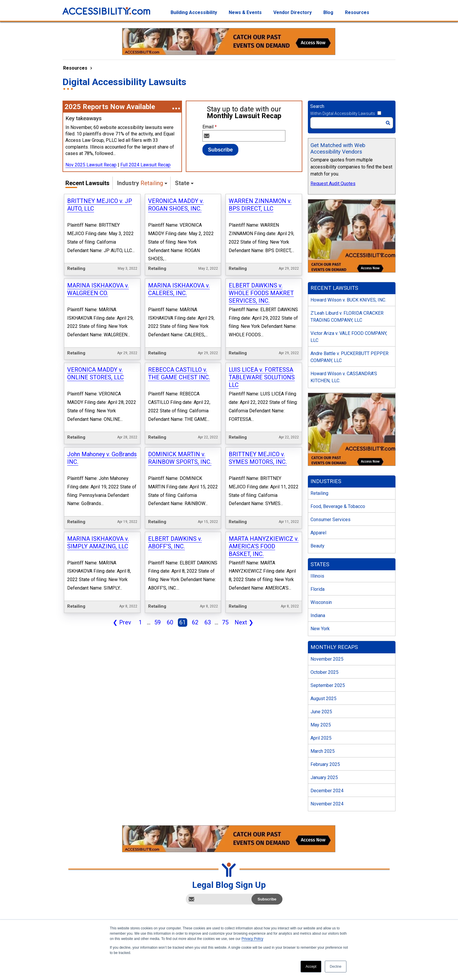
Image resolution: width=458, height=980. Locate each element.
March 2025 (323, 751)
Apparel (318, 533)
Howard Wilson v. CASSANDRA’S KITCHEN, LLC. (344, 377)
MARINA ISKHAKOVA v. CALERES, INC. (179, 289)
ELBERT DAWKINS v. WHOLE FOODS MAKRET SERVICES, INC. (261, 293)
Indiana (318, 615)
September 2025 (328, 685)
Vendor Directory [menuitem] (293, 12)
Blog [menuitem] (328, 12)
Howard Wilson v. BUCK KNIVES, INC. (348, 300)
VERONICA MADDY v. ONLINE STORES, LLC (96, 373)
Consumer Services (331, 520)
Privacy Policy (253, 939)
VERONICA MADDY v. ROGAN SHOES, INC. (176, 205)
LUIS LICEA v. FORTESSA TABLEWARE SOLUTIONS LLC (262, 377)
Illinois (317, 576)
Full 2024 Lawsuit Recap (145, 165)
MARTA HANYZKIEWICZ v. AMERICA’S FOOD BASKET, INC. (264, 546)
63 (207, 623)
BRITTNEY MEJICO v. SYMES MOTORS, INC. (258, 458)
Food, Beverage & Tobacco (338, 506)
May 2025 (321, 725)
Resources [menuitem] (357, 12)
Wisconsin (321, 602)
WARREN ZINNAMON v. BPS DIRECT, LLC (260, 205)
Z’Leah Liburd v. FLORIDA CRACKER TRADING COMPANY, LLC (347, 317)
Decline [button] (336, 967)
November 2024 (327, 804)
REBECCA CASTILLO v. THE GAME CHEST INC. (179, 373)
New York (320, 629)
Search (317, 106)
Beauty (318, 546)
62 (194, 623)
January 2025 (324, 777)
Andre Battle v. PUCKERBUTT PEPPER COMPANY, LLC (349, 357)
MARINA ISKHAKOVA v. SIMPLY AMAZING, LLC (98, 542)
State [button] (182, 183)
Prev (121, 623)
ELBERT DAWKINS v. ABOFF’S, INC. (175, 542)
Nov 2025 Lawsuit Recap (91, 165)
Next (243, 623)
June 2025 (321, 712)
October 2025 (325, 672)
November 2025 (327, 659)
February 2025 (325, 764)
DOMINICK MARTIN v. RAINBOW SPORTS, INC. (180, 458)
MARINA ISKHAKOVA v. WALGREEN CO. (98, 289)
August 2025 (323, 699)
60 (169, 623)
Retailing (319, 493)
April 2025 (321, 738)
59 (156, 623)
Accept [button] (311, 967)
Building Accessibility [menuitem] (194, 12)
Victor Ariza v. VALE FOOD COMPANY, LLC (349, 337)
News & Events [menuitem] (245, 12)
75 (224, 623)
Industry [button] (140, 183)
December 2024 (327, 791)
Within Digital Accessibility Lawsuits (343, 113)
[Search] (352, 123)
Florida (318, 589)
